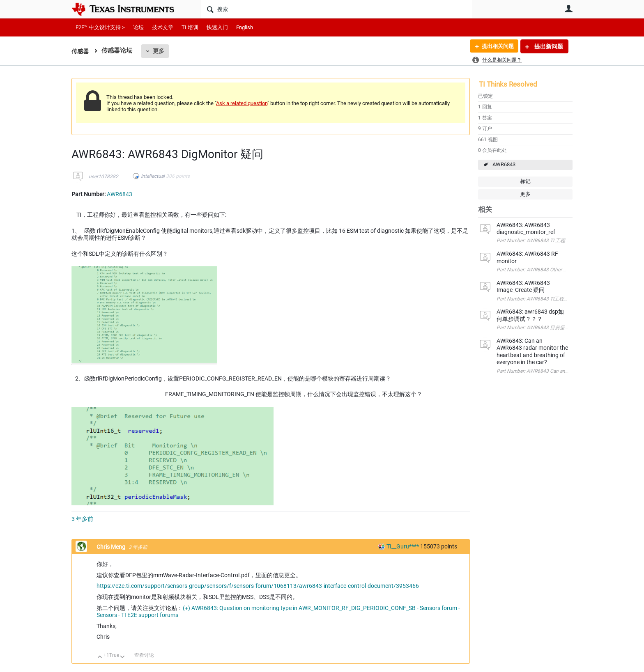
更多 (160, 51)
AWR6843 (504, 164)
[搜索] (337, 9)
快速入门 (217, 27)
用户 (568, 9)
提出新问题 (548, 46)
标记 (525, 181)
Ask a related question (242, 103)
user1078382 (103, 177)
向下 (123, 657)
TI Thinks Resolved (508, 84)
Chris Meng (112, 547)
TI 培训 (190, 27)
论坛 (138, 27)
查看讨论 (144, 655)
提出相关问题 (496, 46)
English (245, 27)
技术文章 (163, 27)
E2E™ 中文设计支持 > (100, 27)
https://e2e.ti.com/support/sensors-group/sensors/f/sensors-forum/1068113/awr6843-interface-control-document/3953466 (258, 586)
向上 (100, 657)
